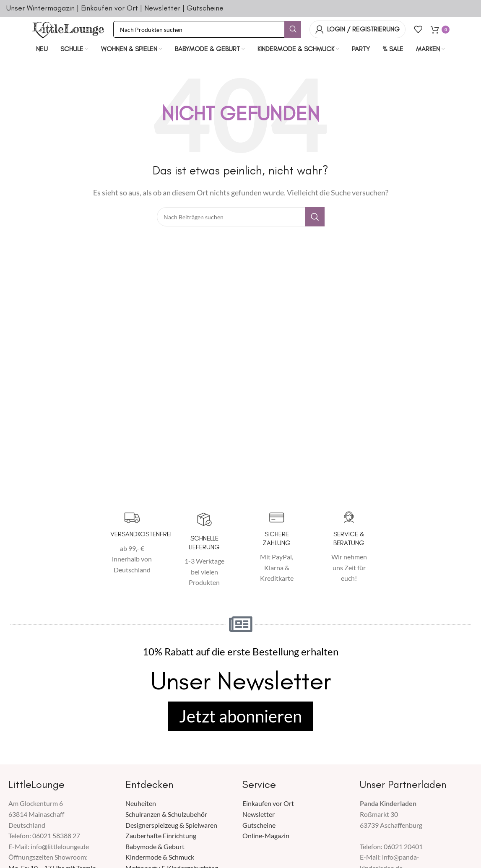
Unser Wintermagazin (40, 8)
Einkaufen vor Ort (109, 8)
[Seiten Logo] (68, 28)
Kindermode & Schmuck (160, 858)
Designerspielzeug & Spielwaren (171, 825)
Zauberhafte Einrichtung (161, 836)
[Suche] (207, 29)
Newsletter (162, 8)
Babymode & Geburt (155, 847)
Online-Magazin (266, 836)
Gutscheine (205, 8)
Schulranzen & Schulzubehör (166, 815)
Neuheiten (141, 804)
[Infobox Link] (132, 543)
